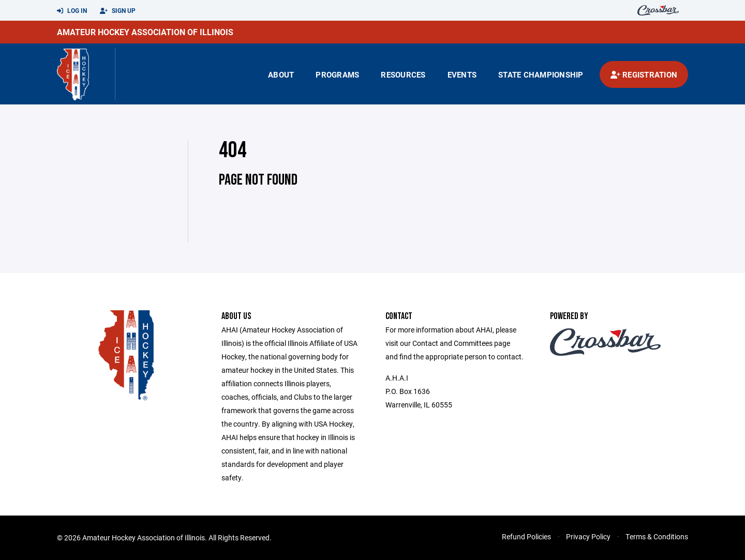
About (281, 74)
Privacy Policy (588, 536)
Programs (337, 74)
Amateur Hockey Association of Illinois (145, 32)
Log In (72, 11)
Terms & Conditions (657, 536)
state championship (541, 74)
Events (462, 74)
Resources (403, 74)
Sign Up (118, 11)
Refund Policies (526, 536)
